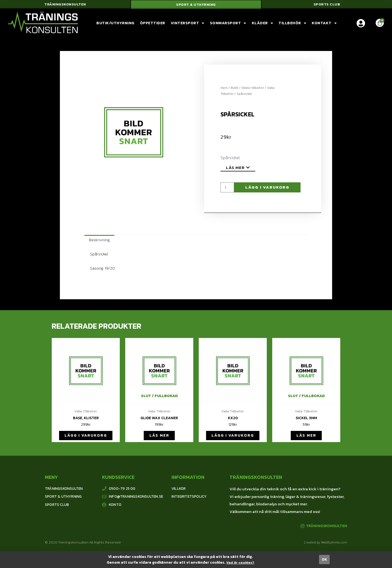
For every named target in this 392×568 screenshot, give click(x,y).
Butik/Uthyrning (115, 25)
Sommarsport (228, 25)
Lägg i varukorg (269, 189)
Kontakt (324, 25)
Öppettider (153, 25)
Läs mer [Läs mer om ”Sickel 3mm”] (306, 439)
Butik (234, 89)
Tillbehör (292, 25)
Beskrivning (100, 242)
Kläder (263, 25)
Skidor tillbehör (253, 89)
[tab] (100, 242)
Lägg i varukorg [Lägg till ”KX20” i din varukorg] (233, 439)
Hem (224, 89)
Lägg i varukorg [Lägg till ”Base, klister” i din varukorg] (86, 439)
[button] (65, 5)
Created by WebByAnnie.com (325, 547)
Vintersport (188, 25)
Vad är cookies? (240, 562)
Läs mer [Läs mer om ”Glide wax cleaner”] (159, 439)
